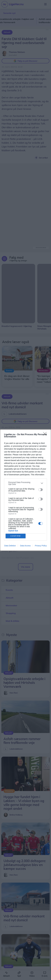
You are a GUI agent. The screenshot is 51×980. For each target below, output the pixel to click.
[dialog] (26, 490)
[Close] (46, 435)
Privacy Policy (41, 546)
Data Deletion (10, 546)
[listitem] (26, 483)
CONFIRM (16, 536)
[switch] (41, 490)
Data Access (25, 546)
